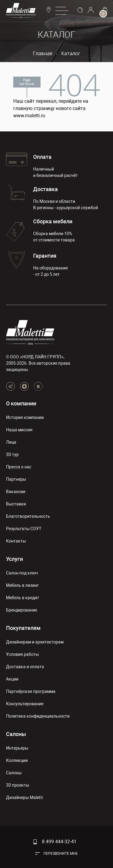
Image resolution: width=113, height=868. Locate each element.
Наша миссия (19, 430)
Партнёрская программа (31, 691)
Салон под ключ (22, 573)
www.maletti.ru (29, 116)
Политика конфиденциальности (38, 716)
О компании (21, 403)
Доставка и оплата (25, 667)
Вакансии (16, 492)
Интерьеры (17, 748)
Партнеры (16, 479)
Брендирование (22, 610)
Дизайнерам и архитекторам (35, 642)
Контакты (16, 541)
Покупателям (23, 628)
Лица (11, 442)
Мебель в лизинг (22, 585)
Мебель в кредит (23, 598)
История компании (25, 417)
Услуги (14, 559)
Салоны (16, 734)
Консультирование (25, 704)
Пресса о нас (19, 467)
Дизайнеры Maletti (24, 797)
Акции (12, 679)
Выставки (16, 504)
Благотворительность (28, 516)
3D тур (12, 454)
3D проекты (18, 785)
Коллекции (17, 760)
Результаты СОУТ (24, 529)
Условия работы (22, 654)
